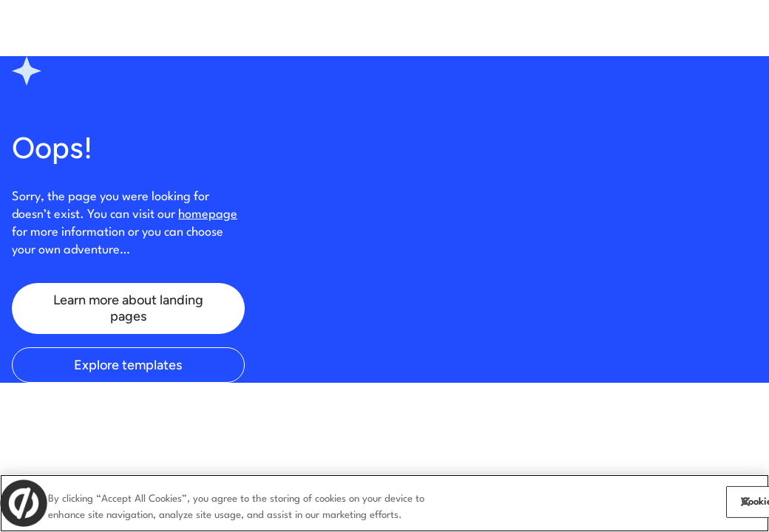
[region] (384, 503)
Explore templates (128, 365)
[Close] (745, 502)
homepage (208, 215)
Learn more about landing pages (128, 308)
